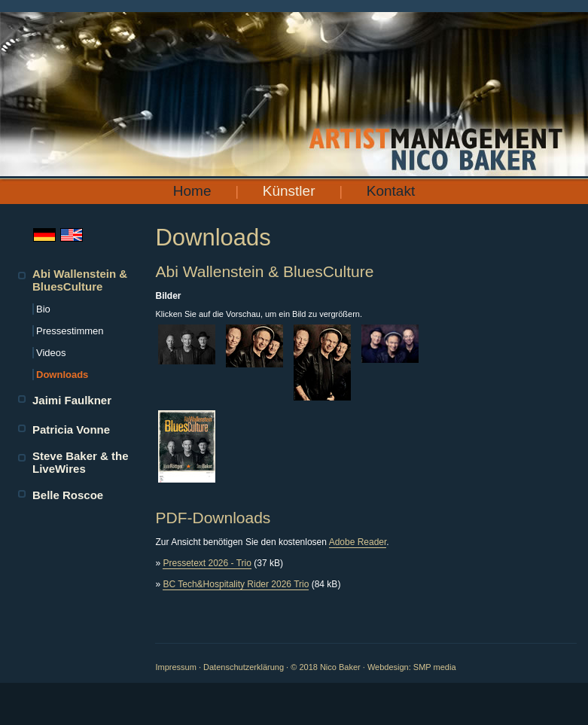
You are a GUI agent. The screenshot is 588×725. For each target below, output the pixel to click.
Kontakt (391, 191)
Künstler (289, 191)
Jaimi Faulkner (72, 400)
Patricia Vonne (71, 430)
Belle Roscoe (68, 495)
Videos (51, 353)
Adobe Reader (358, 542)
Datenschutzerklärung (244, 667)
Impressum (175, 667)
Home (192, 191)
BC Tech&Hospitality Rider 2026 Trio (236, 584)
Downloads (62, 375)
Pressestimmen (70, 331)
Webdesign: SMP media (412, 667)
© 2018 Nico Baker (326, 667)
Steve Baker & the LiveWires (81, 462)
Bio (43, 309)
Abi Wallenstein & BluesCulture (80, 280)
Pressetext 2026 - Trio (207, 563)
